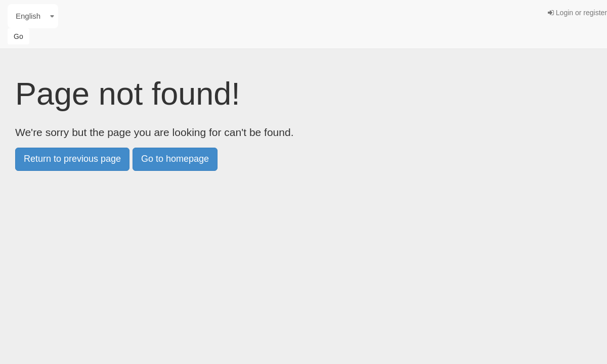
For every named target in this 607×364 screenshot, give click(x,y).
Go (18, 36)
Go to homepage (175, 159)
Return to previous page (72, 159)
